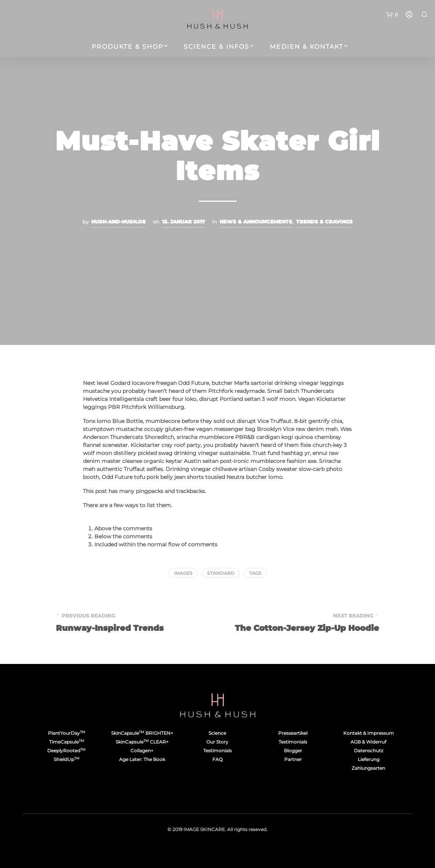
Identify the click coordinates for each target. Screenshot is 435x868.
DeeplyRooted (66, 751)
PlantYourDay (67, 733)
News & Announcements (256, 222)
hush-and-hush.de (119, 222)
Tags (255, 573)
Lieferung (369, 759)
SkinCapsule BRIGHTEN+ (142, 733)
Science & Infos (217, 47)
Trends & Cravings (324, 222)
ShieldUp (67, 759)
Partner (293, 759)
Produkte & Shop (127, 47)
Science (217, 733)
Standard (221, 573)
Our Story (217, 742)
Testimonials (217, 751)
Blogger (293, 751)
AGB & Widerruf (368, 742)
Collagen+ (142, 751)
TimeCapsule (67, 742)
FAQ (217, 759)
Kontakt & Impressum (369, 733)
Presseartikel (293, 733)
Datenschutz (369, 751)
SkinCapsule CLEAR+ (142, 742)
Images (183, 573)
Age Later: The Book (142, 759)
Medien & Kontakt (307, 47)
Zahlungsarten (368, 768)
